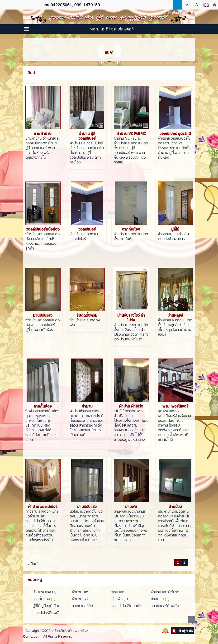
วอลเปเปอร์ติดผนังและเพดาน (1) (47, 613)
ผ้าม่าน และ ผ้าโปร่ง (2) (165, 592)
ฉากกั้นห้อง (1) (44, 599)
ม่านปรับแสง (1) (45, 592)
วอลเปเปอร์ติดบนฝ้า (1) (126, 606)
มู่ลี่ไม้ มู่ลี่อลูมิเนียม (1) (46, 606)
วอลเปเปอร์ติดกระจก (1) (83, 606)
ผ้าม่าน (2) (80, 599)
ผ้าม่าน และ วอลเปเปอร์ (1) (83, 592)
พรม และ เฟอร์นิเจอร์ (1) (123, 592)
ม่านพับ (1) (120, 599)
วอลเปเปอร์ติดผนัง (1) (165, 606)
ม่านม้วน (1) (160, 599)
